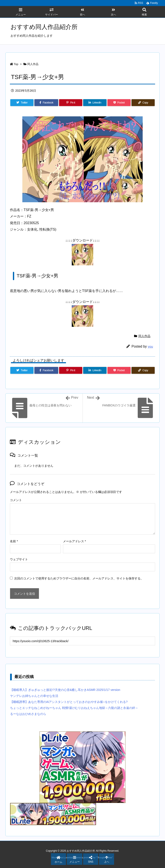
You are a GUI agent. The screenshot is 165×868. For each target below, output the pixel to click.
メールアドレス (74, 541)
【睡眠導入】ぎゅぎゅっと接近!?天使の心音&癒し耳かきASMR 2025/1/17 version (65, 690)
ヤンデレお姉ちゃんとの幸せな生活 (34, 696)
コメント (16, 500)
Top (16, 64)
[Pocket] (119, 103)
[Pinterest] (71, 103)
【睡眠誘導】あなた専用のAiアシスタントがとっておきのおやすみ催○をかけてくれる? (69, 702)
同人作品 (33, 64)
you (150, 346)
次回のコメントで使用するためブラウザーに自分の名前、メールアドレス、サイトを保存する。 (79, 578)
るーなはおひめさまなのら (28, 714)
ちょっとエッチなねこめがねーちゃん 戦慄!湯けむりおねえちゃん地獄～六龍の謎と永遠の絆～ (74, 708)
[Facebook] (46, 103)
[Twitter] (22, 103)
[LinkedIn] (95, 103)
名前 (14, 541)
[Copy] (143, 103)
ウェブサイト (19, 559)
